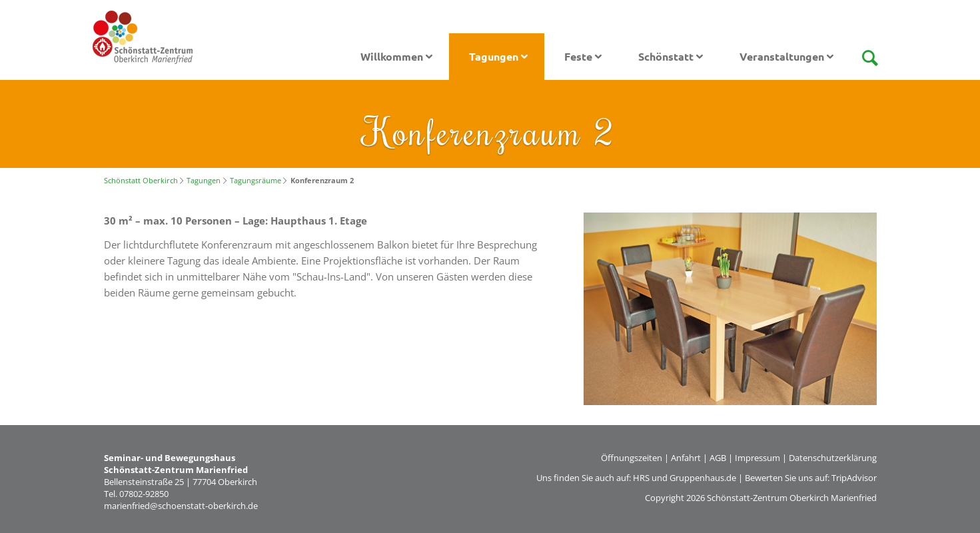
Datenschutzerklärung (833, 458)
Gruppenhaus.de (703, 478)
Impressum (757, 458)
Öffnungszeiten (632, 458)
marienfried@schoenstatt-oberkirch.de (181, 506)
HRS (641, 478)
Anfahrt (686, 458)
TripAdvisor (854, 478)
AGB (718, 458)
